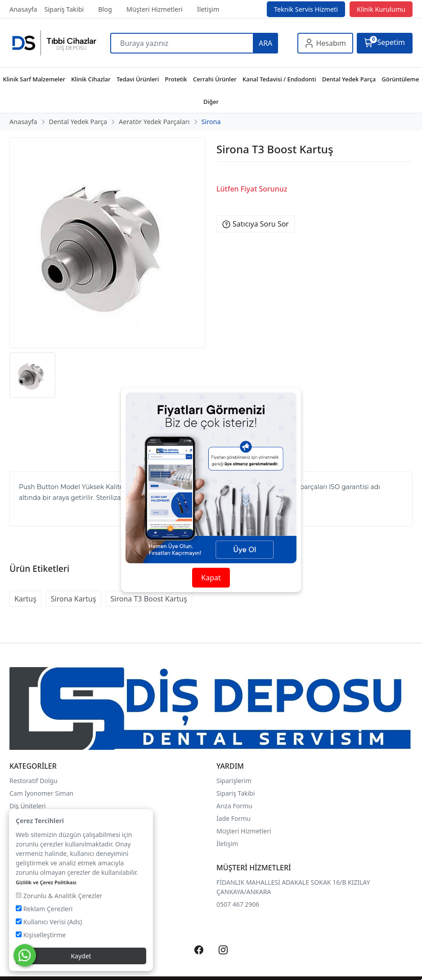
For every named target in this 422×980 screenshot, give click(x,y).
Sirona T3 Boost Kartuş (149, 599)
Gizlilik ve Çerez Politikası (46, 882)
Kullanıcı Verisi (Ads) (49, 922)
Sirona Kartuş (74, 599)
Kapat (211, 578)
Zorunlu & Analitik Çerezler (59, 896)
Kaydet (81, 956)
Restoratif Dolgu (34, 781)
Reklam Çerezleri (44, 909)
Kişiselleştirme (41, 935)
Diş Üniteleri (28, 806)
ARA (265, 43)
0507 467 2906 (238, 904)
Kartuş (25, 599)
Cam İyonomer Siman (41, 793)
